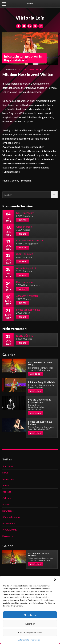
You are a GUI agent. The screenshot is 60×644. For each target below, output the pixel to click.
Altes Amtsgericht (26, 268)
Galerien (7, 498)
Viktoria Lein (30, 18)
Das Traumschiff (25, 213)
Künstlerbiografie (11, 517)
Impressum (36, 640)
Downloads (8, 511)
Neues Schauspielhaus (28, 310)
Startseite (8, 466)
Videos (6, 485)
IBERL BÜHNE (24, 254)
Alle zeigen (36, 374)
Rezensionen (9, 523)
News (5, 473)
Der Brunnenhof (25, 282)
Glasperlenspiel (25, 227)
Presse (6, 504)
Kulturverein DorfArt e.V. (30, 240)
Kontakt (7, 492)
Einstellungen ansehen (30, 632)
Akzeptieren (30, 615)
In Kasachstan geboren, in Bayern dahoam (23, 58)
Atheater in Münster (27, 296)
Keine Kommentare (30, 69)
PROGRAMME (10, 530)
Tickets (23, 220)
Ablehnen (30, 624)
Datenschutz (24, 640)
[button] (55, 580)
